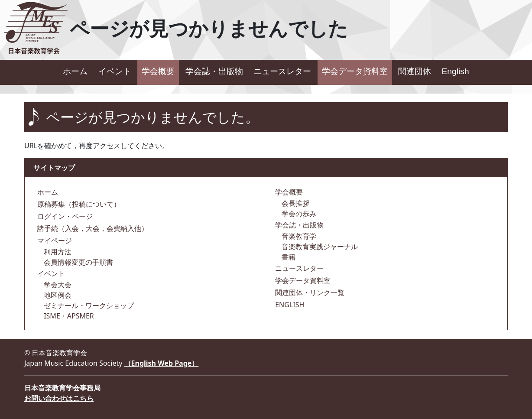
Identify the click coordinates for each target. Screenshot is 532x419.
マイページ (54, 240)
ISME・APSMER (68, 316)
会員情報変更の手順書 (78, 262)
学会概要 (158, 71)
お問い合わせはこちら (59, 398)
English (455, 71)
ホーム (75, 71)
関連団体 (415, 71)
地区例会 (57, 295)
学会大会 (57, 285)
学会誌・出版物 (214, 71)
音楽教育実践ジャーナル (319, 247)
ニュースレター (282, 71)
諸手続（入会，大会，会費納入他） (92, 228)
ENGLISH (289, 305)
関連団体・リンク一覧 (309, 292)
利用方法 (57, 252)
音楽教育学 (298, 236)
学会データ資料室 (355, 71)
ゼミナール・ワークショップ (88, 305)
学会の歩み (298, 214)
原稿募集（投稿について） (78, 204)
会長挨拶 (295, 203)
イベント (115, 71)
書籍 (288, 257)
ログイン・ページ (64, 216)
